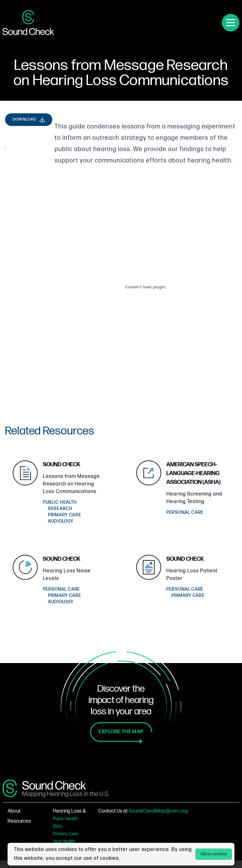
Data (58, 826)
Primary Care (66, 834)
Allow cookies (214, 854)
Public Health (65, 819)
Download (29, 120)
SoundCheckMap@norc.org (158, 811)
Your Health (64, 841)
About (14, 811)
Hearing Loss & (69, 811)
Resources (19, 821)
